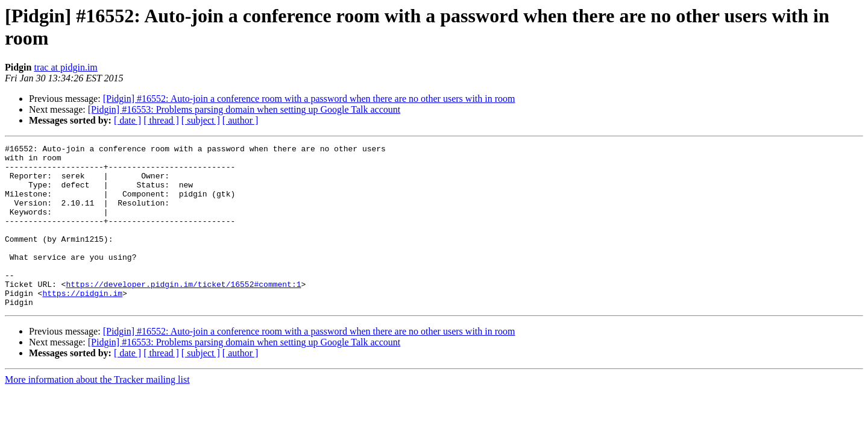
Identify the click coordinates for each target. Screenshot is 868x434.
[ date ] (127, 120)
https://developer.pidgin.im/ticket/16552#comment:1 (183, 313)
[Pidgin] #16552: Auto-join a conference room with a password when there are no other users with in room (309, 99)
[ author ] (241, 120)
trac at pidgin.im (65, 67)
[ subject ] (201, 120)
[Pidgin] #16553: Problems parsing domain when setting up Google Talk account (244, 109)
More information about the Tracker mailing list (97, 412)
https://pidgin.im (82, 324)
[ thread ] (161, 120)
